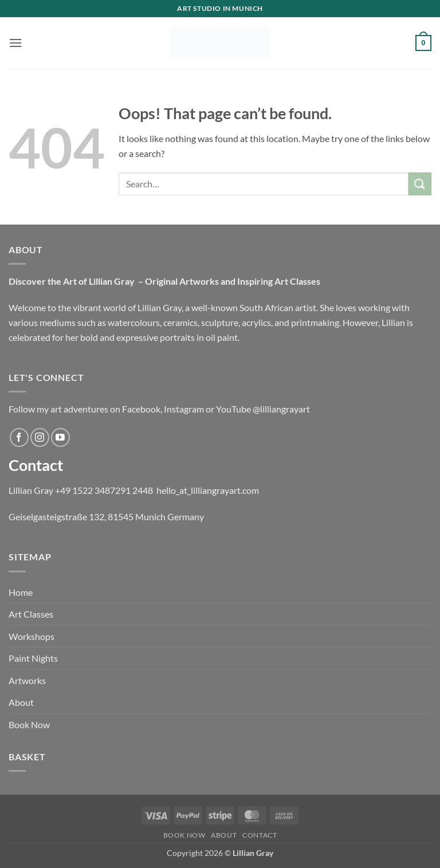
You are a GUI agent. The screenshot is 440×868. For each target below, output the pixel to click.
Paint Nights (33, 658)
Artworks (27, 680)
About (21, 702)
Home (21, 592)
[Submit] (420, 184)
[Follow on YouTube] (60, 437)
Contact (260, 835)
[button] (15, 43)
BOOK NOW (184, 835)
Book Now (29, 724)
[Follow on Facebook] (19, 437)
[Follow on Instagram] (40, 437)
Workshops (32, 636)
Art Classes (31, 614)
